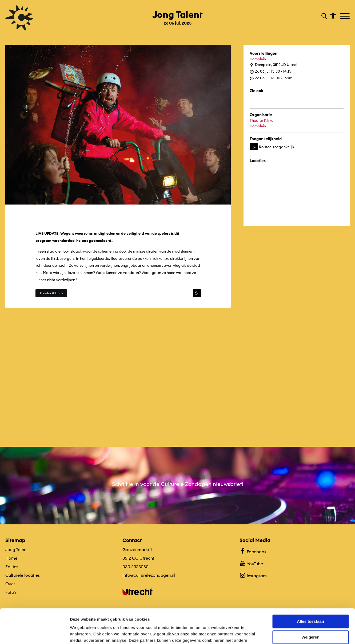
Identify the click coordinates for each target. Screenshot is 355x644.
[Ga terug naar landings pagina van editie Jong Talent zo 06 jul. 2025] (177, 15)
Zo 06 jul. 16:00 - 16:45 (271, 78)
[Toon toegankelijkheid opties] (332, 16)
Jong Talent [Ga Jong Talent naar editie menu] (17, 549)
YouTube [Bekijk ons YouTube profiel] (251, 563)
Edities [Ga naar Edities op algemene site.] (12, 567)
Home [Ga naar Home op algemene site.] (11, 558)
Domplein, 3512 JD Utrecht (275, 65)
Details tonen (83, 633)
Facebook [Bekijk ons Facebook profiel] (253, 551)
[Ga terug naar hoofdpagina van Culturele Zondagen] (19, 18)
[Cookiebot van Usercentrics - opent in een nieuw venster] (35, 634)
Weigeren (310, 602)
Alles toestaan (310, 587)
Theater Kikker (262, 120)
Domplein (258, 59)
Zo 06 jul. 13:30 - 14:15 (270, 71)
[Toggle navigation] (346, 17)
